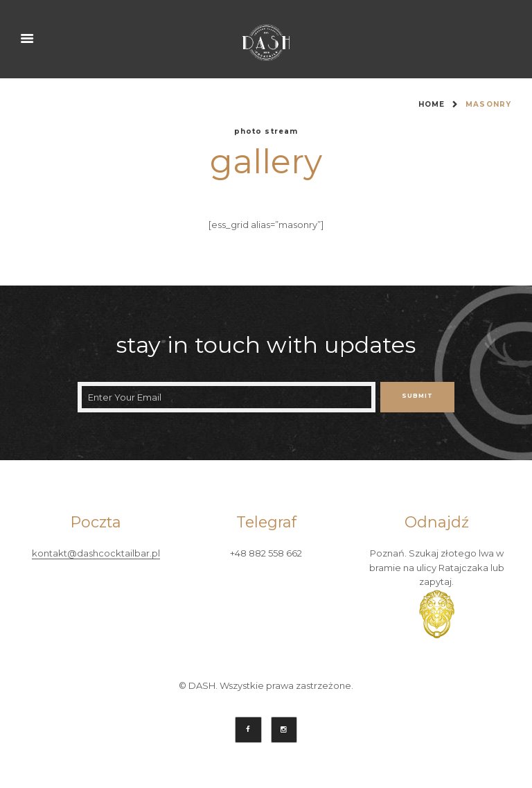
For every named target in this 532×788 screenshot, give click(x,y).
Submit (417, 396)
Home (432, 104)
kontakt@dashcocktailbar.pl (96, 553)
